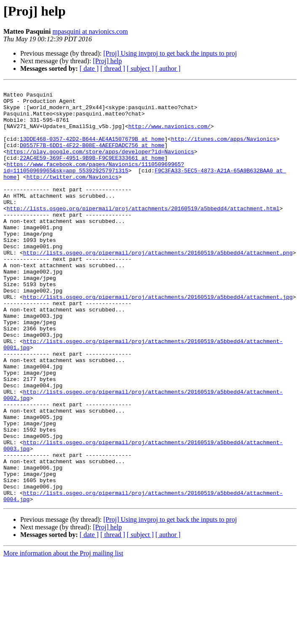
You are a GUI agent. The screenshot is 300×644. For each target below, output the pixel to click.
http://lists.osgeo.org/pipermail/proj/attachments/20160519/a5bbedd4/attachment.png (158, 287)
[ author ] (168, 68)
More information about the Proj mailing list (63, 637)
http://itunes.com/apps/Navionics (224, 150)
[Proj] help (107, 61)
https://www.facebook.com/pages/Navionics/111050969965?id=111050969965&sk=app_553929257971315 (94, 184)
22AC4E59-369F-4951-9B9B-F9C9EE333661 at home (92, 173)
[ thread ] (113, 68)
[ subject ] (140, 68)
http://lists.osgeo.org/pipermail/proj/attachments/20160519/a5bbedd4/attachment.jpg (158, 340)
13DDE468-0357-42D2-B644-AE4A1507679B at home (92, 150)
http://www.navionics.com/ (169, 135)
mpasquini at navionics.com (90, 31)
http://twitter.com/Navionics (72, 196)
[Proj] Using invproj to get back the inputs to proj (170, 53)
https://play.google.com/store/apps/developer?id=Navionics (100, 165)
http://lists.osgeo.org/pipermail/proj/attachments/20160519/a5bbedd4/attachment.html (143, 233)
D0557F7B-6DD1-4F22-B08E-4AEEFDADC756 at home (92, 158)
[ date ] (89, 68)
